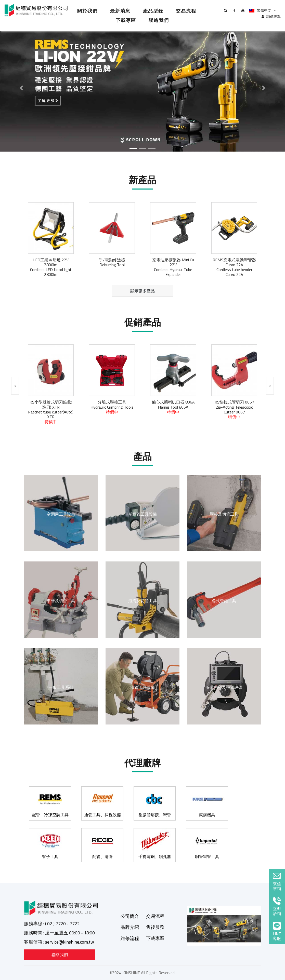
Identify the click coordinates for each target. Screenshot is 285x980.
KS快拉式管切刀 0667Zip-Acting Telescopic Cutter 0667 (234, 409)
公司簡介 (130, 916)
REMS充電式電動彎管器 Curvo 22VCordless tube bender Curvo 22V (234, 267)
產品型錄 (153, 11)
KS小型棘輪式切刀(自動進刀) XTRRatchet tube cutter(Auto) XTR (51, 412)
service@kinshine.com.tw (70, 942)
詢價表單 (271, 17)
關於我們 (87, 11)
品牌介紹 (130, 927)
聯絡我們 (159, 20)
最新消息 (120, 11)
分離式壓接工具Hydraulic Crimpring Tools (112, 407)
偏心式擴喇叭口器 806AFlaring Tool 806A (173, 407)
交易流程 (186, 11)
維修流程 (130, 938)
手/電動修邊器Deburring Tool (112, 262)
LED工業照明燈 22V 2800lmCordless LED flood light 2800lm (51, 267)
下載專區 (126, 20)
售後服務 (155, 927)
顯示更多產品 (142, 291)
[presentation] (15, 386)
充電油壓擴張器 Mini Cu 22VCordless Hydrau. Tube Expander (173, 267)
